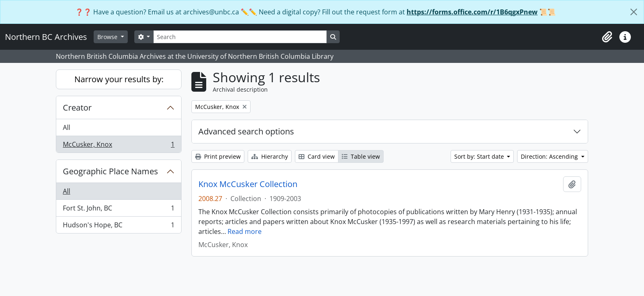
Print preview (218, 156)
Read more (245, 231)
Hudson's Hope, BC (118, 227)
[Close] (634, 12)
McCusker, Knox (118, 146)
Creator (77, 108)
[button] (607, 37)
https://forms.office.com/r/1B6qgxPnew (472, 12)
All (67, 127)
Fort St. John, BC (118, 210)
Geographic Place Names (110, 171)
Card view (317, 156)
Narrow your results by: (119, 79)
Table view (361, 156)
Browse (108, 37)
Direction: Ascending (550, 156)
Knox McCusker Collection (248, 184)
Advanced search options (246, 131)
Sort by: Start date (480, 156)
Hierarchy (270, 156)
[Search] (240, 37)
